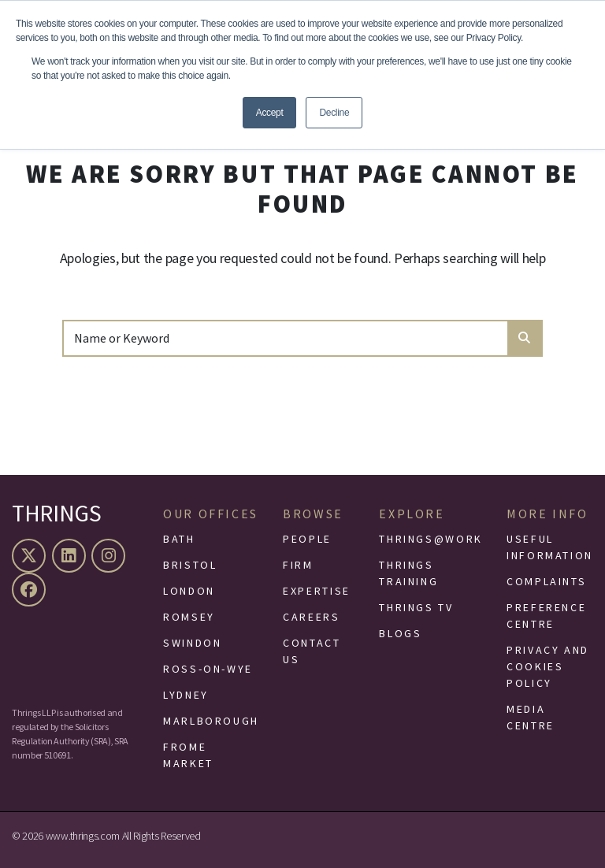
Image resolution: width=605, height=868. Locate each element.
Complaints (546, 581)
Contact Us (312, 651)
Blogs (400, 633)
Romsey (189, 617)
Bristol (190, 565)
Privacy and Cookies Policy (548, 666)
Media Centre (531, 717)
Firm (298, 565)
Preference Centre (546, 616)
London (189, 591)
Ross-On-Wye (208, 669)
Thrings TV (416, 607)
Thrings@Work (431, 539)
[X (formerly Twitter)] (31, 556)
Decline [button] (334, 113)
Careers (311, 617)
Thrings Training (408, 573)
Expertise (317, 591)
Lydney (186, 695)
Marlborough (211, 721)
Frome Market (188, 755)
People (307, 539)
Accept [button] (270, 113)
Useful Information (550, 547)
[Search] (286, 338)
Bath (179, 539)
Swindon (192, 643)
